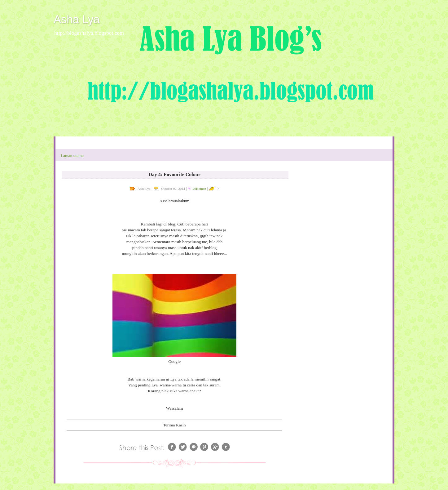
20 (199, 189)
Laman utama (72, 156)
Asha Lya (77, 19)
